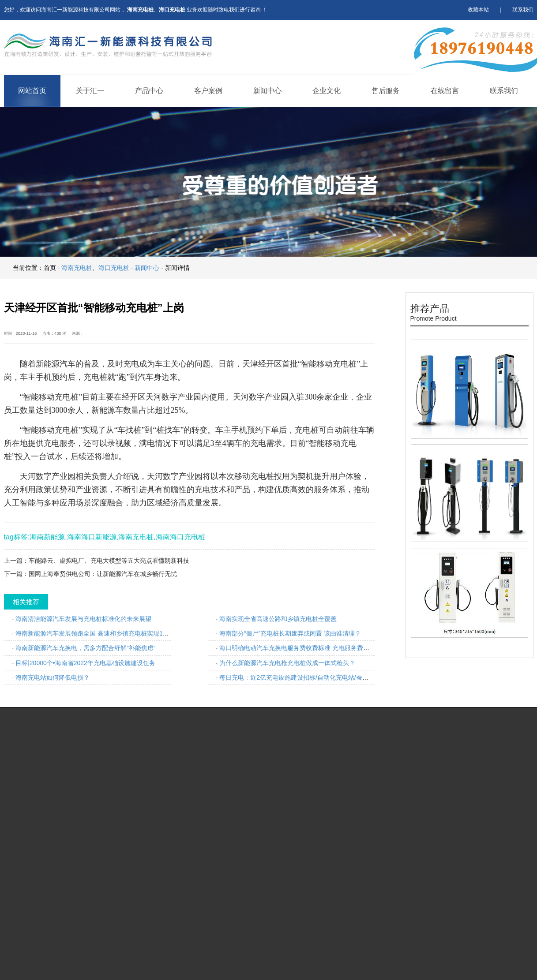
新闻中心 (267, 91)
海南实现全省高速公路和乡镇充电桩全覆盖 (278, 619)
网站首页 (32, 91)
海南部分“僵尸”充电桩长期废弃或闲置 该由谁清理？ (290, 633)
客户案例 (208, 91)
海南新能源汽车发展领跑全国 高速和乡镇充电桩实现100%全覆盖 (105, 633)
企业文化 (327, 91)
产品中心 (149, 91)
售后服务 (386, 91)
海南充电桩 (77, 268)
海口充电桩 (114, 268)
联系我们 (523, 10)
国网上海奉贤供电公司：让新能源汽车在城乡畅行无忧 (103, 574)
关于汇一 (90, 91)
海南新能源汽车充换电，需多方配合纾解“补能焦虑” (85, 648)
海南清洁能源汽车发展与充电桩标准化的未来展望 (83, 619)
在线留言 (445, 91)
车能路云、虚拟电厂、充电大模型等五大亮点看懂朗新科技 (109, 561)
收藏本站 (478, 10)
